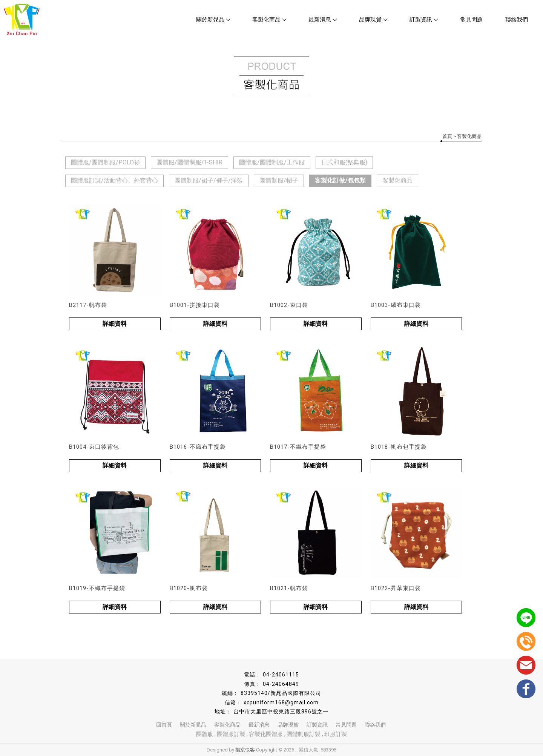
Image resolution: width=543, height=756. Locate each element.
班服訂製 (336, 734)
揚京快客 (245, 750)
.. (296, 750)
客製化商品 (269, 20)
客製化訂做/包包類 (340, 180)
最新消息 (322, 20)
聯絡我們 (517, 20)
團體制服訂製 (304, 734)
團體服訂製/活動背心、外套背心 (114, 180)
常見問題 (471, 20)
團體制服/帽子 (279, 180)
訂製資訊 (423, 20)
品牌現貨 (373, 20)
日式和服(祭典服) (344, 162)
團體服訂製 (231, 734)
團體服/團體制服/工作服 (272, 162)
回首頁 (164, 725)
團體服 (205, 734)
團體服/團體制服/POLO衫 (105, 162)
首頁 (447, 136)
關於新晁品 (213, 20)
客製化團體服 (266, 734)
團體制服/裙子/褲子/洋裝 (209, 180)
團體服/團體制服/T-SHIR (189, 162)
